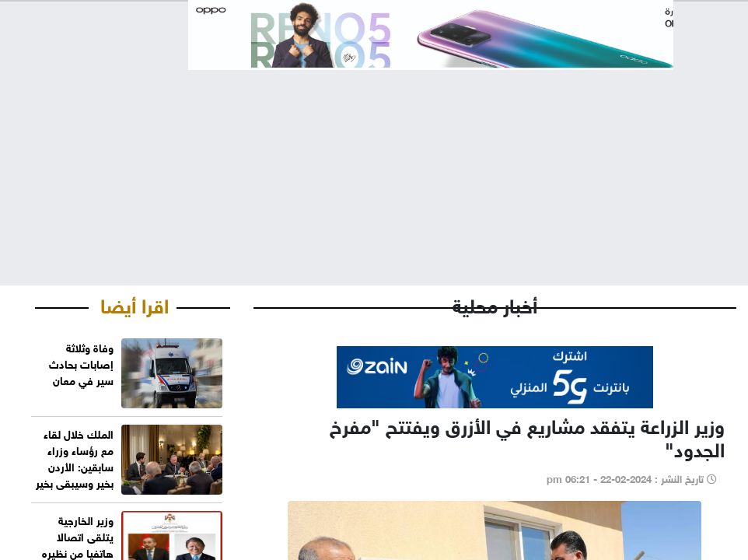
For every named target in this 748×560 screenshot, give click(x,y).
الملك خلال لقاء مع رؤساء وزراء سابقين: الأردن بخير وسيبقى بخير (75, 457)
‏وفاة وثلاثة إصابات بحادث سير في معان (81, 363)
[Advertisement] (374, 165)
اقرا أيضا (135, 303)
